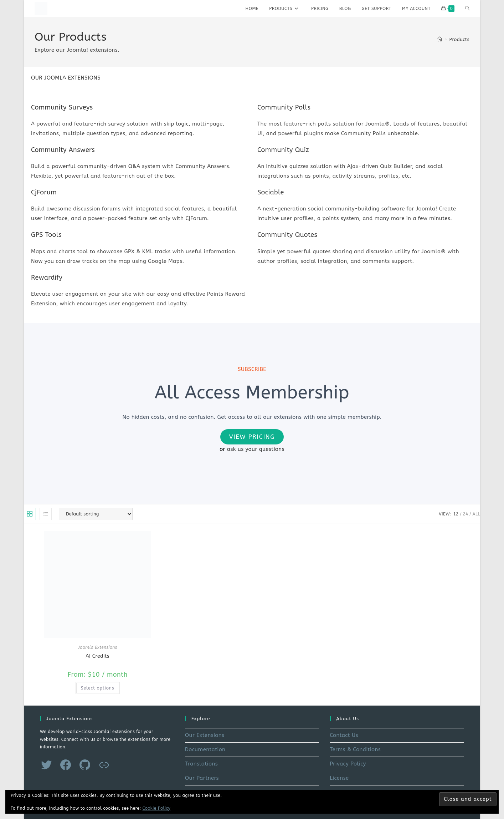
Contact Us (344, 735)
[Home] (440, 39)
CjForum (44, 192)
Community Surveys (62, 107)
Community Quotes (287, 235)
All (476, 514)
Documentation (205, 749)
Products (459, 39)
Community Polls (284, 107)
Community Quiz (283, 150)
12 (456, 514)
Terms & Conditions (355, 749)
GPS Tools (46, 235)
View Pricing (252, 437)
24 (466, 514)
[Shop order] (96, 514)
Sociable (271, 192)
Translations (201, 764)
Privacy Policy (348, 764)
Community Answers (63, 150)
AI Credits (97, 656)
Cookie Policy (157, 808)
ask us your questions (256, 449)
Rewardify (47, 278)
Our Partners (202, 778)
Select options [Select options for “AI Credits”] (98, 688)
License (339, 778)
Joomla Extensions (98, 647)
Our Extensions (205, 735)
